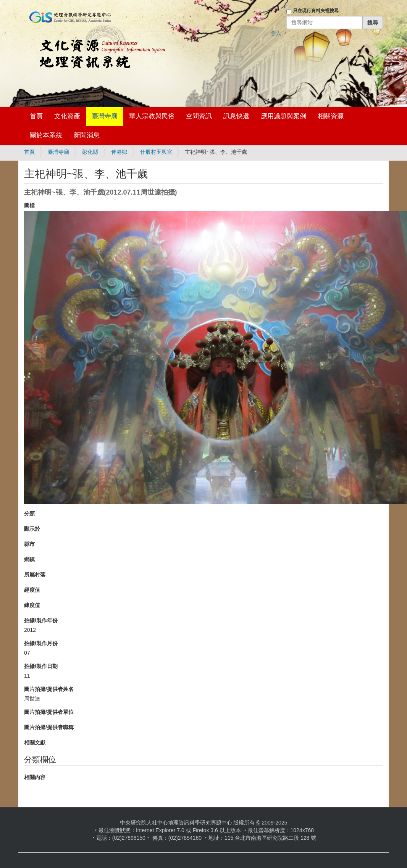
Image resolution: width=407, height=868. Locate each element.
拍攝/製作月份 (41, 643)
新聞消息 (87, 135)
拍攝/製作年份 (41, 620)
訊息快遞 (236, 116)
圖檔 (29, 205)
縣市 (29, 544)
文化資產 (67, 116)
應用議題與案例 (283, 116)
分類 (29, 514)
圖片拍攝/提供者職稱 (49, 727)
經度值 (32, 590)
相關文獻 (35, 742)
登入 (276, 33)
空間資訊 (199, 116)
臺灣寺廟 (105, 116)
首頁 (36, 116)
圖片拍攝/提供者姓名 (49, 689)
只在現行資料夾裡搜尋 (316, 11)
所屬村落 (35, 575)
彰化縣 (90, 152)
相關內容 (35, 777)
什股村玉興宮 (156, 152)
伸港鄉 (119, 152)
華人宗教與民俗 (152, 116)
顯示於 (32, 529)
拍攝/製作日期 (41, 666)
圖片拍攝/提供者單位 (49, 712)
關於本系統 (46, 135)
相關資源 (331, 116)
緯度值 (32, 605)
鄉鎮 (29, 559)
